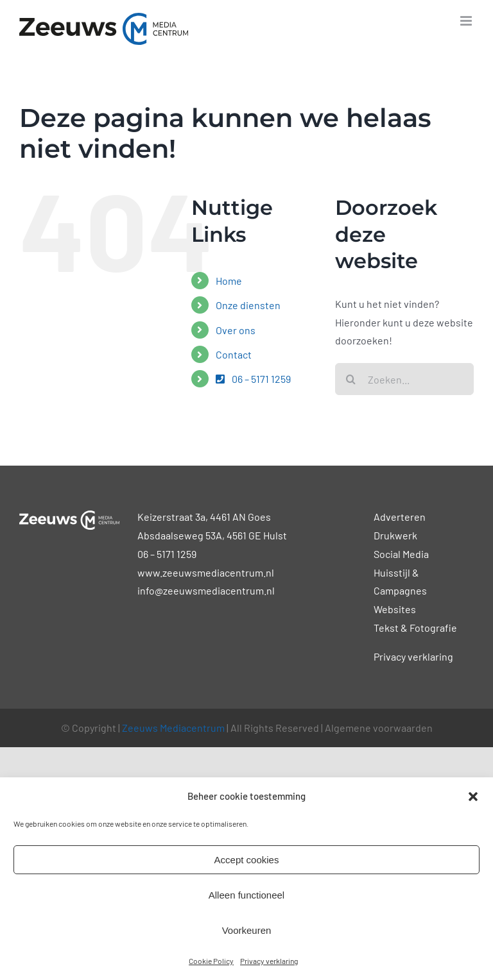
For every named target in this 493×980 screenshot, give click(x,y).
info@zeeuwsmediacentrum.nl (206, 590)
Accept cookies (247, 860)
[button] (473, 797)
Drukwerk (395, 535)
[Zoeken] (351, 379)
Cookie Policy (211, 961)
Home (229, 281)
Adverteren (400, 517)
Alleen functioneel (246, 895)
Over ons (236, 330)
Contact (234, 354)
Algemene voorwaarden (379, 728)
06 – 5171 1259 (253, 379)
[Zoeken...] (404, 379)
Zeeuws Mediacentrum (173, 728)
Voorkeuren (247, 930)
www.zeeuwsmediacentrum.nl (206, 572)
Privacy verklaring (269, 961)
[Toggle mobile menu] (467, 21)
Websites (395, 609)
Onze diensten (248, 305)
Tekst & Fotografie (415, 628)
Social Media (401, 554)
